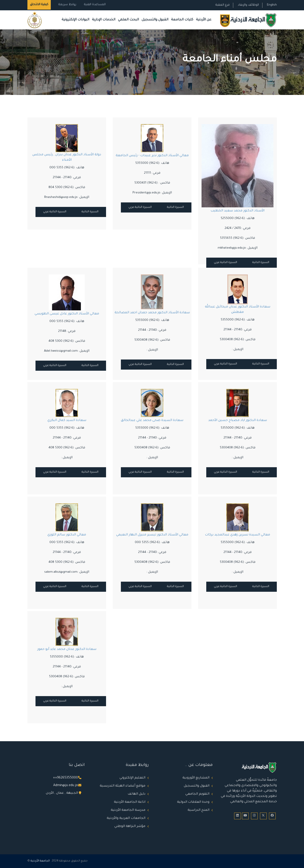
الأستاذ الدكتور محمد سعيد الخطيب (237, 211)
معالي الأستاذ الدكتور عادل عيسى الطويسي (67, 314)
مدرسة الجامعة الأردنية (128, 810)
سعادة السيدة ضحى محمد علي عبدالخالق (152, 421)
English (272, 5)
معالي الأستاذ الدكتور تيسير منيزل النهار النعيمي (152, 535)
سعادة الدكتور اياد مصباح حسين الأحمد (237, 421)
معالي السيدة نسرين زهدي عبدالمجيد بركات (237, 535)
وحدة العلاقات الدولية (193, 802)
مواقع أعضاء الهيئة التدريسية (123, 786)
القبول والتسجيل (155, 20)
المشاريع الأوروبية (196, 778)
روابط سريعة (67, 5)
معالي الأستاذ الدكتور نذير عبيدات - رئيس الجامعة (152, 156)
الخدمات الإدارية (104, 20)
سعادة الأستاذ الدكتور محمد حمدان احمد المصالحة (152, 313)
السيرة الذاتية (90, 212)
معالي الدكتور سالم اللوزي (67, 535)
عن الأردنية (204, 20)
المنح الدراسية (199, 810)
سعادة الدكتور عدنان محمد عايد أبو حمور (67, 649)
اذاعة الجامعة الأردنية (130, 802)
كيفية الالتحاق (39, 5)
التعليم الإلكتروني (132, 778)
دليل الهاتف (136, 794)
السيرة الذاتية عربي (55, 212)
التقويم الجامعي (197, 794)
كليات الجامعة (182, 20)
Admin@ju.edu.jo (66, 786)
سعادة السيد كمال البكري (67, 421)
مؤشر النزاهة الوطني (130, 826)
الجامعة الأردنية (40, 861)
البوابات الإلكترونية (75, 20)
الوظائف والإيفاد (248, 5)
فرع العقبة (223, 5)
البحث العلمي (128, 20)
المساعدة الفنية (95, 5)
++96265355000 (65, 778)
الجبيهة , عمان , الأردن (62, 793)
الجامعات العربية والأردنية (126, 818)
